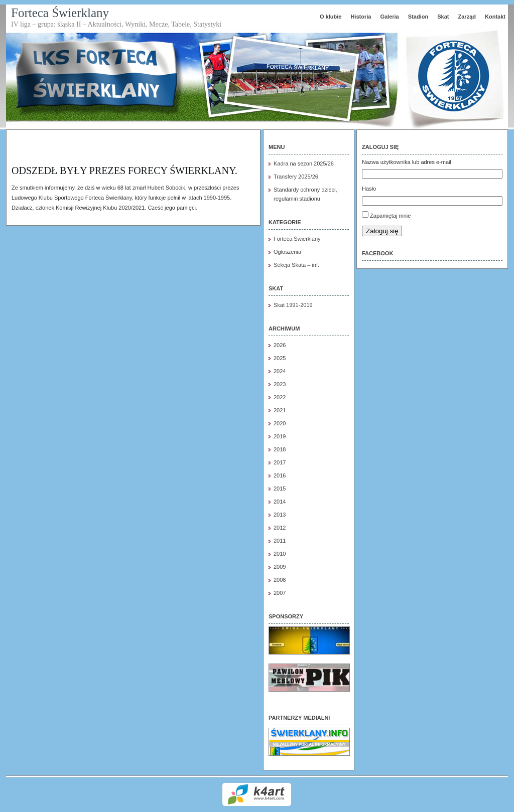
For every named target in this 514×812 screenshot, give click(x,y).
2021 (280, 410)
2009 (280, 567)
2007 (280, 593)
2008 (280, 580)
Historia (361, 17)
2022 (280, 397)
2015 (280, 489)
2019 (280, 436)
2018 (280, 449)
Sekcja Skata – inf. (296, 265)
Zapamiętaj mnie (390, 216)
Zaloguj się (382, 231)
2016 (280, 475)
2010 (280, 554)
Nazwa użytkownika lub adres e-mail (407, 162)
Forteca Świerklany (60, 13)
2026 (280, 345)
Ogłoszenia (287, 252)
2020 (280, 423)
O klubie (331, 17)
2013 (280, 515)
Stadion (418, 17)
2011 (280, 541)
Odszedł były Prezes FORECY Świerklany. (124, 171)
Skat (443, 17)
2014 (280, 502)
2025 (280, 358)
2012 (280, 528)
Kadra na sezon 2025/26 (304, 164)
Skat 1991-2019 (293, 305)
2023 (280, 384)
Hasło (369, 189)
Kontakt (495, 17)
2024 (280, 371)
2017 (280, 462)
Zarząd (467, 17)
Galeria (389, 17)
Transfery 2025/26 (296, 177)
